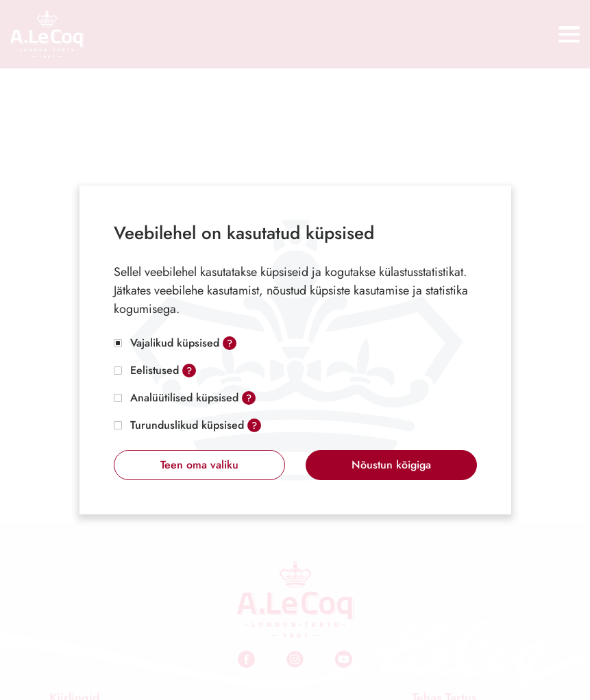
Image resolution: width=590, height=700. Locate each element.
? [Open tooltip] (230, 343)
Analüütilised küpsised (184, 398)
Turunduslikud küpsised (187, 425)
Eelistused (155, 370)
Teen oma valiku (199, 465)
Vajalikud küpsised (175, 343)
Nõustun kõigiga (391, 465)
